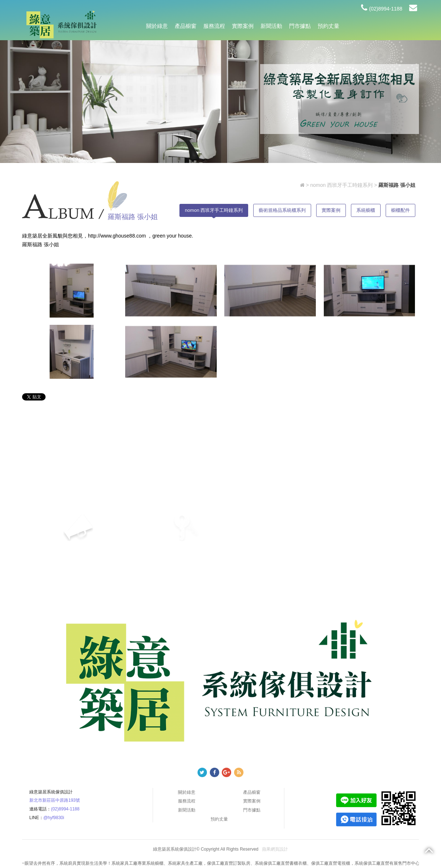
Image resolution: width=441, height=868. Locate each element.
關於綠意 (157, 26)
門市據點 (300, 26)
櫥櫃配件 (400, 210)
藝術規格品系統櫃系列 (282, 210)
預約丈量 (328, 26)
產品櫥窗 (186, 26)
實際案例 (243, 26)
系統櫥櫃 (366, 210)
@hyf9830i (54, 818)
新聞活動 (271, 26)
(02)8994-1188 (382, 9)
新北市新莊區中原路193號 (55, 800)
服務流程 (214, 26)
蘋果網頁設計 (275, 849)
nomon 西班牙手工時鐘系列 (341, 185)
